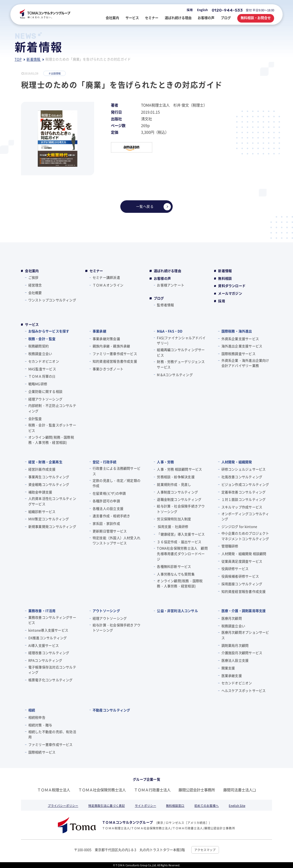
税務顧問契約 (39, 346)
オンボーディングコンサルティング (245, 516)
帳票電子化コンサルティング (51, 680)
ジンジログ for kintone (239, 527)
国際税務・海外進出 (237, 331)
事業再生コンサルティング (49, 477)
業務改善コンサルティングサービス (52, 620)
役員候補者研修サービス (240, 576)
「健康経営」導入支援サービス (181, 534)
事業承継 (99, 331)
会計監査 (35, 419)
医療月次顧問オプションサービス (245, 635)
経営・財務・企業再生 (45, 462)
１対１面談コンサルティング (244, 499)
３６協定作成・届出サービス (179, 542)
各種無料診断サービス (174, 566)
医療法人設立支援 (235, 660)
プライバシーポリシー (63, 805)
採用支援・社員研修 (173, 527)
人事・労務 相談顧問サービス (179, 469)
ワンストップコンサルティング (52, 300)
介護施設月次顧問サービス (242, 653)
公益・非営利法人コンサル (177, 611)
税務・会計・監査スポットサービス (52, 428)
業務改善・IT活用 (42, 611)
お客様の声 (162, 279)
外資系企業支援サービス (240, 339)
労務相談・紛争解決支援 (176, 477)
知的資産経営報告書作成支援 (115, 361)
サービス (32, 325)
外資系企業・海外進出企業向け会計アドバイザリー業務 (245, 363)
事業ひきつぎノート (108, 369)
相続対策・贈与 (40, 725)
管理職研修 (230, 546)
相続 (32, 710)
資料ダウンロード (232, 286)
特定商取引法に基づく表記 (107, 805)
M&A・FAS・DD (170, 331)
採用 (190, 10)
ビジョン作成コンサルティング (245, 484)
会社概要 (35, 293)
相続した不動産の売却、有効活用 (52, 734)
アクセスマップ (205, 850)
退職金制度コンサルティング (179, 499)
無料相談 (225, 279)
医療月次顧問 (232, 618)
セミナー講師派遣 (106, 277)
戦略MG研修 (38, 384)
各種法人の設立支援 (108, 509)
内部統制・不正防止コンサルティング (52, 408)
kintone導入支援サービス (48, 630)
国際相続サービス (42, 752)
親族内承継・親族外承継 (111, 346)
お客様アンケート (171, 285)
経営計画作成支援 (42, 469)
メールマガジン (230, 293)
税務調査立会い (40, 354)
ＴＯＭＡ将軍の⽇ (42, 376)
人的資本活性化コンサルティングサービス (52, 501)
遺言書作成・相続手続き (111, 516)
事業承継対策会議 (106, 339)
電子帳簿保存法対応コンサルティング (52, 670)
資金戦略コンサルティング (49, 484)
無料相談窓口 (175, 805)
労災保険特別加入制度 (174, 519)
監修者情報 (165, 305)
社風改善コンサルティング (242, 477)
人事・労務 (165, 462)
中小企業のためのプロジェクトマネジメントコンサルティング (245, 536)
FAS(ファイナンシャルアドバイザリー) (181, 341)
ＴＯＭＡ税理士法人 (54, 790)
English (202, 10)
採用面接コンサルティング (242, 584)
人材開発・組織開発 (237, 462)
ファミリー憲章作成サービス (115, 354)
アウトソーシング (106, 611)
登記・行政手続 (105, 462)
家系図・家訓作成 (106, 523)
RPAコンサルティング (45, 660)
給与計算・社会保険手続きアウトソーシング (181, 509)
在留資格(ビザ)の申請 (109, 493)
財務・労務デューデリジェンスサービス (181, 364)
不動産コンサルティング (111, 710)
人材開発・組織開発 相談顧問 (244, 554)
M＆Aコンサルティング (175, 375)
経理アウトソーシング (45, 399)
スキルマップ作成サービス (242, 507)
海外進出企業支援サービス (242, 346)
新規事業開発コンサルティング (52, 527)
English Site (237, 805)
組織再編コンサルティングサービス (181, 352)
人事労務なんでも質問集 (176, 574)
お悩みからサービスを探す (49, 331)
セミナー (96, 271)
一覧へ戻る (154, 207)
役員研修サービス (235, 569)
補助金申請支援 (40, 492)
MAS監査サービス (42, 369)
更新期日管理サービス (110, 531)
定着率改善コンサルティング (244, 492)
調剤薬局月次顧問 (235, 645)
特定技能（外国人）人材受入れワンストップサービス (116, 541)
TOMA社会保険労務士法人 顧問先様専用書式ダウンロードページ (182, 554)
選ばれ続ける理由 (168, 271)
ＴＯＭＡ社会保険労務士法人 (102, 790)
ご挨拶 (34, 277)
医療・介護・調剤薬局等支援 (244, 611)
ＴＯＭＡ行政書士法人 (152, 790)
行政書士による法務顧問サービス (116, 471)
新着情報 (225, 271)
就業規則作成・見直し (174, 484)
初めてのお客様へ (207, 805)
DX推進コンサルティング (48, 638)
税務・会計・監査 (42, 339)
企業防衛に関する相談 (45, 391)
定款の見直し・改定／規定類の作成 (116, 483)
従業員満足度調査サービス (242, 561)
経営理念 (35, 285)
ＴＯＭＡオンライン (108, 285)
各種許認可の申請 (106, 501)
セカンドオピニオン (44, 361)
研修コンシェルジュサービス (244, 469)
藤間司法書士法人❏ (240, 790)
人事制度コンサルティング (177, 492)
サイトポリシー (146, 805)
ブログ (159, 298)
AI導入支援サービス (44, 645)
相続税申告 (37, 717)
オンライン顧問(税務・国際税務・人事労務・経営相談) (51, 440)
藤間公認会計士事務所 (197, 790)
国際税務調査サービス (238, 354)
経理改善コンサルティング (49, 653)
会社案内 (32, 271)
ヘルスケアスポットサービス (244, 691)
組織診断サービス (42, 512)
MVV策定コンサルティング (49, 519)
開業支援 (228, 668)
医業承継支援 (232, 676)
